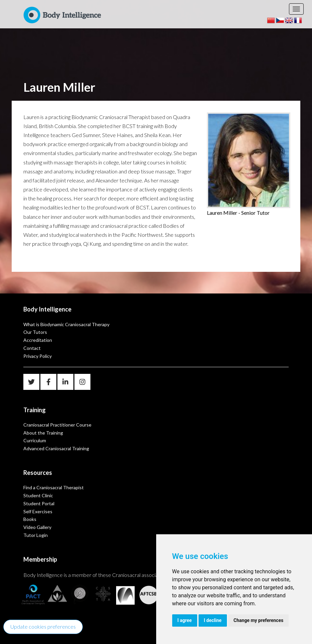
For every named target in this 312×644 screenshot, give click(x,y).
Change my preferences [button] (258, 620)
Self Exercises (38, 511)
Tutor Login (36, 535)
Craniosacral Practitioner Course (57, 425)
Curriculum (35, 440)
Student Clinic (38, 495)
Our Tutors (35, 332)
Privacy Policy (38, 356)
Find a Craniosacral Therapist (54, 487)
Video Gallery (37, 527)
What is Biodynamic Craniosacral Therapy (66, 324)
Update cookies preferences (43, 626)
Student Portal (39, 503)
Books (30, 519)
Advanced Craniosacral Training (56, 448)
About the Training (43, 433)
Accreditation (38, 340)
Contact (32, 348)
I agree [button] (185, 620)
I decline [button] (213, 620)
